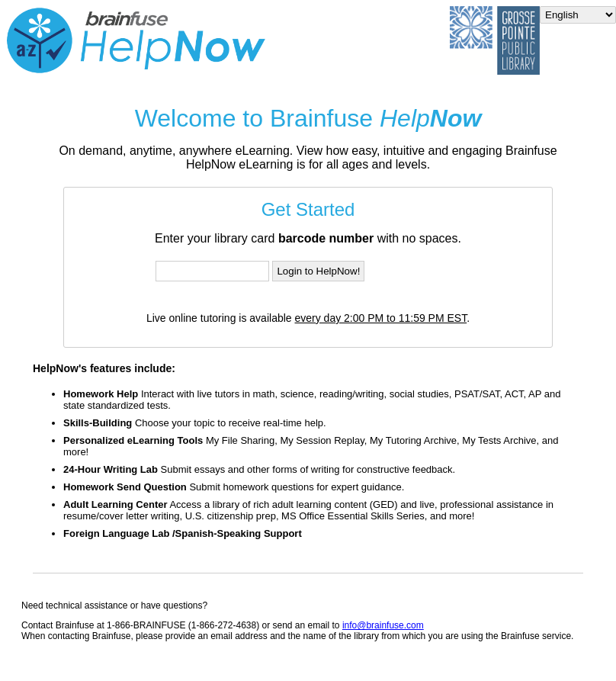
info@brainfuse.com (383, 625)
